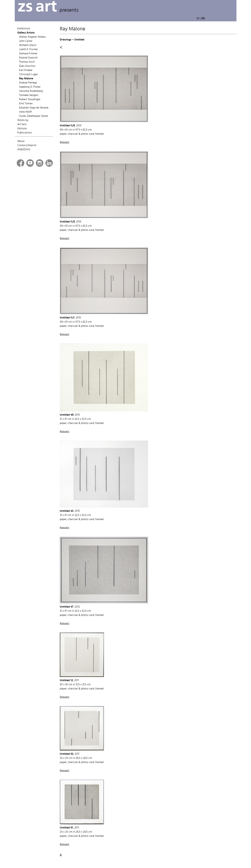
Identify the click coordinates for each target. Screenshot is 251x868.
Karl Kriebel (26, 70)
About (21, 141)
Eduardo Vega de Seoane (34, 108)
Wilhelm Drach (28, 45)
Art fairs (22, 124)
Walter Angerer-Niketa (32, 37)
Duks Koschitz (27, 66)
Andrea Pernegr (28, 83)
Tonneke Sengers (29, 95)
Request (65, 142)
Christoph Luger (28, 74)
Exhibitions (24, 29)
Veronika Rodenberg (31, 91)
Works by (23, 120)
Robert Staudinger (30, 99)
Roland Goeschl (28, 58)
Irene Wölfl (25, 112)
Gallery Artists (26, 33)
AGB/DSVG (24, 150)
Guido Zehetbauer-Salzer (34, 116)
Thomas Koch (27, 62)
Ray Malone (26, 79)
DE (198, 19)
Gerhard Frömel (28, 54)
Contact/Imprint (27, 145)
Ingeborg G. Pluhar (30, 87)
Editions (22, 129)
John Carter (26, 41)
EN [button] (203, 19)
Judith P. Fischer (28, 49)
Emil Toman (26, 104)
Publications (25, 133)
